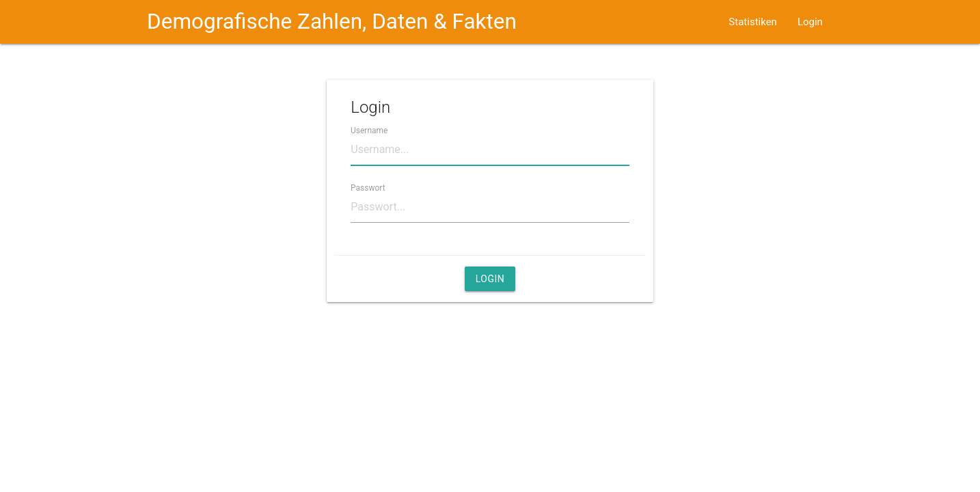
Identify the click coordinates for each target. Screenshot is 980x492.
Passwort (368, 187)
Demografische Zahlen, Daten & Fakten (332, 22)
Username (369, 130)
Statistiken (753, 22)
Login (810, 22)
